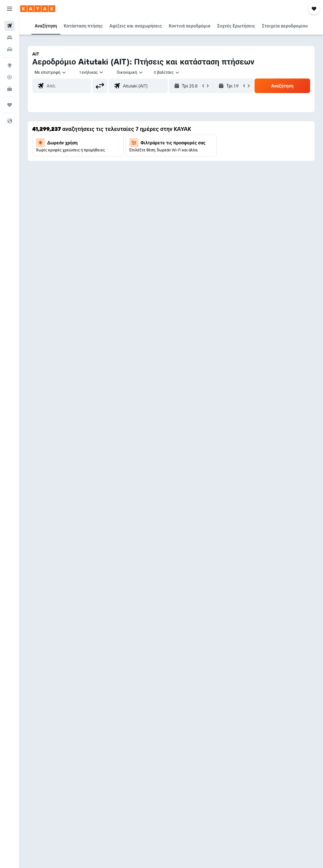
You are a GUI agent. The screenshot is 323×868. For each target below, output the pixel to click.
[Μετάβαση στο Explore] (10, 65)
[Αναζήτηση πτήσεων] (10, 26)
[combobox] (130, 72)
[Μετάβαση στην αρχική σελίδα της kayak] (38, 9)
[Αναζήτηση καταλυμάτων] (10, 38)
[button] (10, 9)
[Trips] (10, 105)
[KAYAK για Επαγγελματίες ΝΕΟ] (10, 89)
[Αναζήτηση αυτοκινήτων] (10, 49)
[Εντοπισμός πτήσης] (10, 77)
